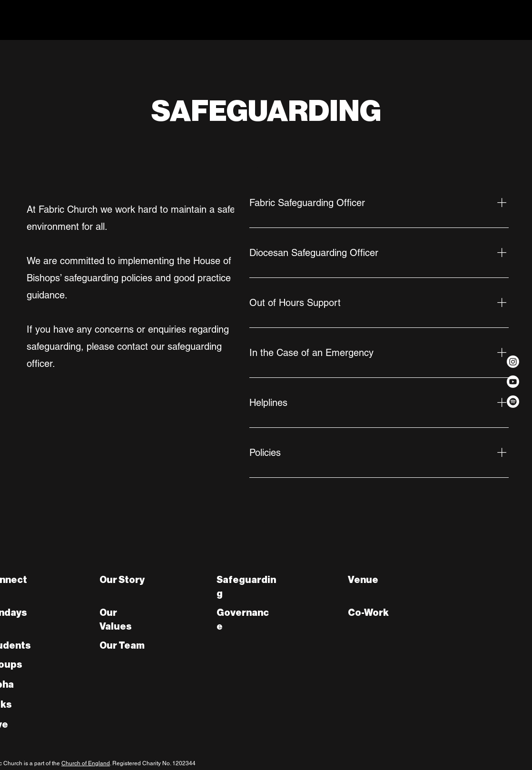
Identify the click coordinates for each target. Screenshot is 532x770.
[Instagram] (513, 362)
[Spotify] (513, 402)
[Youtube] (513, 382)
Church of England (86, 763)
